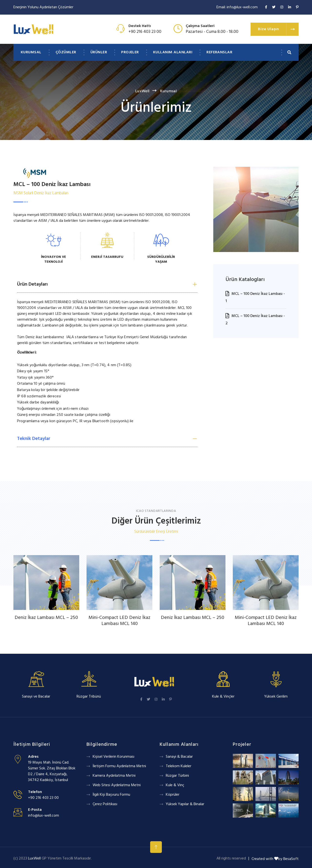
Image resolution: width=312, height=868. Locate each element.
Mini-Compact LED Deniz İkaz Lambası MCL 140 (119, 621)
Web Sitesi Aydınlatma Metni (117, 785)
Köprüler (173, 795)
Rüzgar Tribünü (89, 697)
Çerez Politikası (105, 804)
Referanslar (219, 52)
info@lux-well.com (44, 816)
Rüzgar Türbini (177, 776)
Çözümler (66, 52)
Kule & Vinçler (223, 697)
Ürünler (99, 52)
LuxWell (142, 91)
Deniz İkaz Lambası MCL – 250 (46, 618)
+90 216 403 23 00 (145, 32)
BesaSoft (291, 859)
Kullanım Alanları (173, 52)
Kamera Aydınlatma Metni (114, 776)
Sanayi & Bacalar (179, 757)
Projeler (130, 52)
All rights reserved (231, 859)
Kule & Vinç (175, 785)
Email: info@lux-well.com (237, 7)
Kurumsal (31, 52)
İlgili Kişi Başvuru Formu (111, 795)
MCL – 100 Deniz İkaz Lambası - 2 (255, 320)
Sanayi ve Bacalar (36, 697)
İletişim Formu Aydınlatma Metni (119, 766)
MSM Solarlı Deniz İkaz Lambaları (41, 193)
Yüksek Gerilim (276, 697)
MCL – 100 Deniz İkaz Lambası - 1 (255, 298)
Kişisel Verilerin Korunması (113, 757)
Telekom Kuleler (179, 766)
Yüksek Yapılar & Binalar (185, 804)
